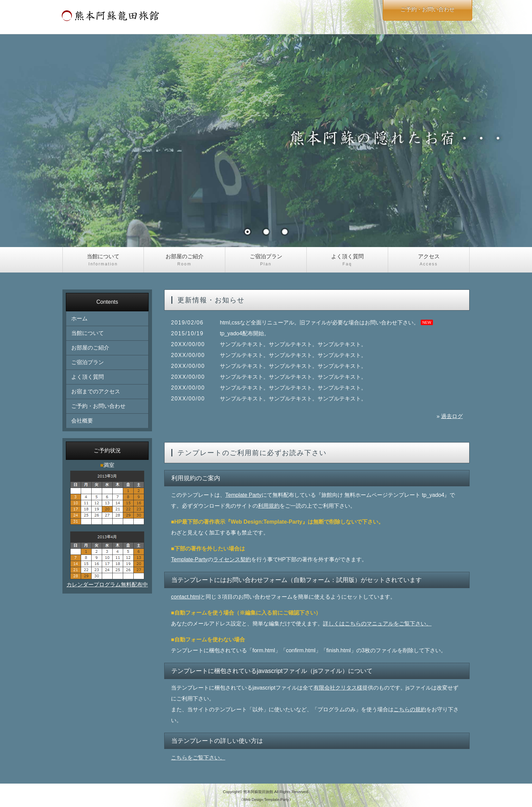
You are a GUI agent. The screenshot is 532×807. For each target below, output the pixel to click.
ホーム (79, 318)
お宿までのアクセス (96, 391)
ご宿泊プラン (266, 260)
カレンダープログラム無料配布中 (107, 585)
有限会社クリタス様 (338, 688)
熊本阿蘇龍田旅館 (258, 792)
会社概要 (82, 421)
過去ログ (452, 416)
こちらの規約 (410, 709)
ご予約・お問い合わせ (98, 406)
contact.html (186, 597)
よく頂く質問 (347, 260)
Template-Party (189, 559)
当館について (103, 260)
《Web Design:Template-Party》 (266, 800)
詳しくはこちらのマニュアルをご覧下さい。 (377, 624)
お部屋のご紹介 (184, 260)
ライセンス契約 (232, 559)
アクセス (429, 260)
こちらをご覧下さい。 (198, 758)
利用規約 (269, 506)
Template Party (243, 495)
